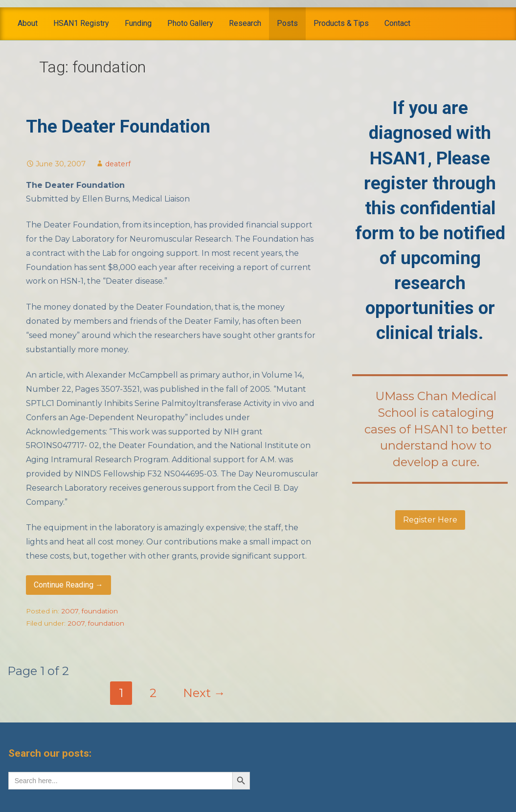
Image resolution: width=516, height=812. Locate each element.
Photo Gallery (190, 23)
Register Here (430, 520)
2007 (70, 611)
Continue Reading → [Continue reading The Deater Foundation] (68, 585)
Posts (287, 23)
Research (245, 23)
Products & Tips (341, 23)
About (28, 23)
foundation (100, 611)
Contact (397, 23)
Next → (204, 693)
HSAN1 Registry (81, 23)
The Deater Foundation (118, 126)
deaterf (118, 164)
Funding (138, 23)
